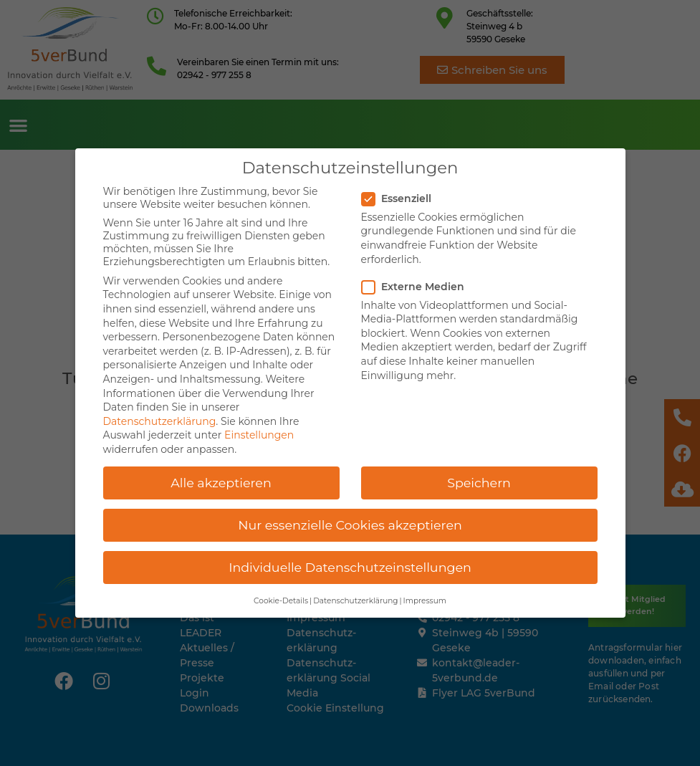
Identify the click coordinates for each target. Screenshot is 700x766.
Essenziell (401, 187)
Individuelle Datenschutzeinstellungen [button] (350, 556)
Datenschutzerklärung (160, 410)
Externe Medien (417, 275)
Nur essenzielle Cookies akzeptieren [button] (350, 513)
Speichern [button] (479, 471)
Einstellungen (259, 423)
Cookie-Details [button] (281, 589)
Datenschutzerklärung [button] (355, 589)
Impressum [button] (425, 589)
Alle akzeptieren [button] (221, 471)
